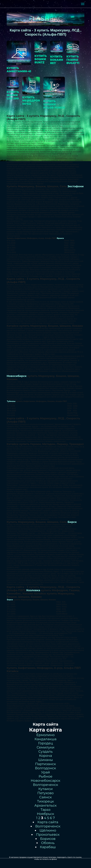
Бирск (72, 522)
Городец (46, 743)
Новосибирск (17, 376)
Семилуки (45, 747)
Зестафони (76, 186)
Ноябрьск (46, 814)
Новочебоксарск (46, 781)
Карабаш (48, 847)
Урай (45, 772)
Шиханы (45, 760)
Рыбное (45, 776)
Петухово (46, 793)
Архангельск (45, 805)
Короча (45, 756)
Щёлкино (48, 830)
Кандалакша (46, 739)
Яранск (60, 238)
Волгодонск (45, 768)
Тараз (45, 810)
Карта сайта (48, 822)
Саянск (45, 797)
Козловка (33, 590)
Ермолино (45, 735)
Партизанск (45, 764)
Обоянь (48, 843)
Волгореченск (45, 785)
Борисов (48, 839)
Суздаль (45, 751)
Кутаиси (46, 789)
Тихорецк (45, 801)
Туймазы (11, 401)
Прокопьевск (48, 835)
